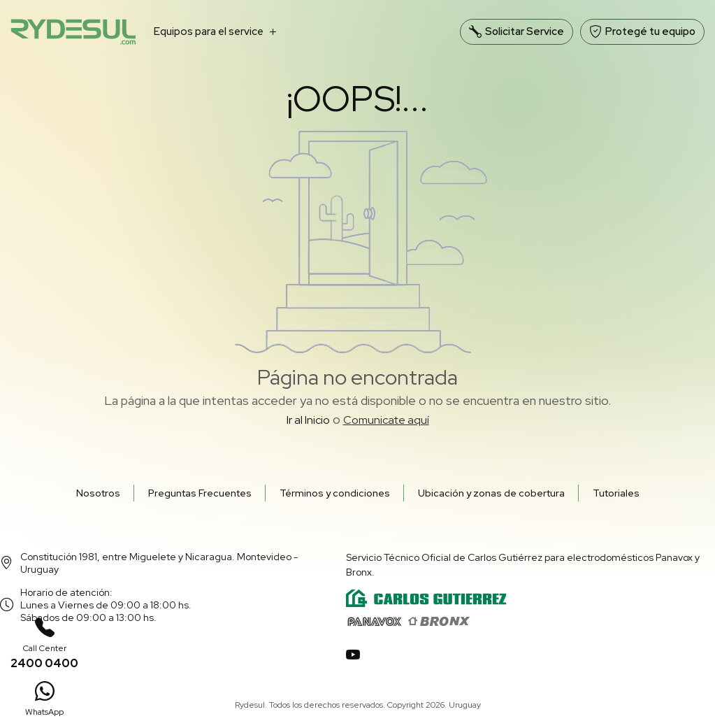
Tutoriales (616, 493)
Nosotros (98, 493)
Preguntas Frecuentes (200, 493)
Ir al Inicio (308, 420)
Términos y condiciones (335, 493)
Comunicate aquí (386, 420)
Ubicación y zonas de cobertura (491, 493)
